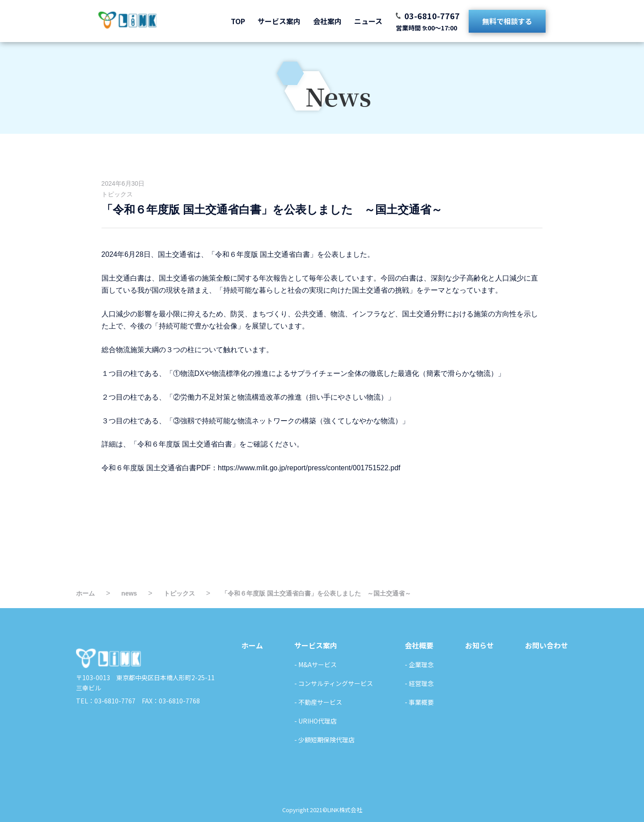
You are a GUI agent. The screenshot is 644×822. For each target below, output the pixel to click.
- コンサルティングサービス (334, 683)
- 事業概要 (419, 702)
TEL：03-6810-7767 (106, 701)
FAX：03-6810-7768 (168, 701)
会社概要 (419, 645)
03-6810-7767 (432, 16)
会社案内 (327, 21)
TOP (238, 21)
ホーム (252, 645)
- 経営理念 (419, 683)
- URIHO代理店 (316, 721)
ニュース (368, 21)
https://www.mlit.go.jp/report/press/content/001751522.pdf (309, 468)
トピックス (117, 194)
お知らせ (479, 645)
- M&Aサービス (316, 664)
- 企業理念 (419, 664)
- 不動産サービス (318, 702)
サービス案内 (279, 21)
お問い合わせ (547, 645)
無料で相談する (507, 21)
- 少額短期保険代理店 (324, 740)
